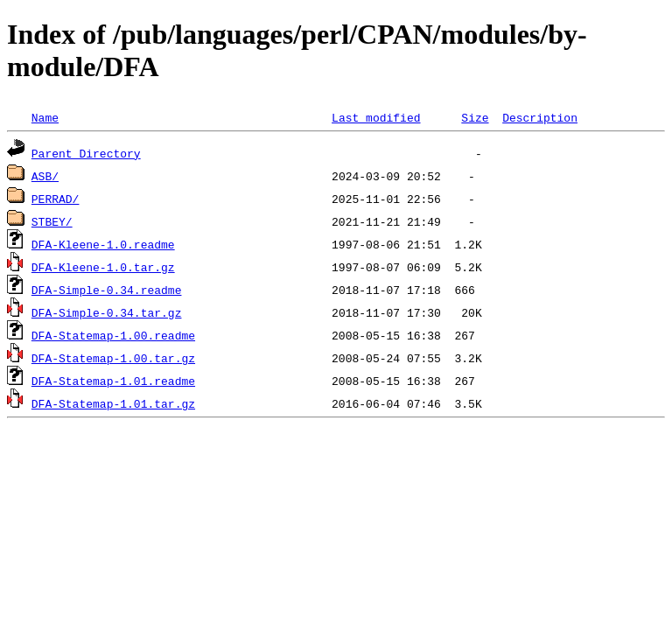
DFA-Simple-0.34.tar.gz (107, 312)
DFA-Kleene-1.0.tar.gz (103, 267)
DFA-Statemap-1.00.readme (113, 335)
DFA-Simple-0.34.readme (107, 290)
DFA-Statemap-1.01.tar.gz (113, 403)
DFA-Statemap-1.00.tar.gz (113, 358)
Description (540, 117)
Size (475, 117)
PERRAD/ (56, 199)
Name (45, 117)
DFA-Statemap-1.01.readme (113, 381)
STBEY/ (52, 221)
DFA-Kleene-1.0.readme (103, 244)
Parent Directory (86, 153)
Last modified (376, 117)
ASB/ (45, 176)
